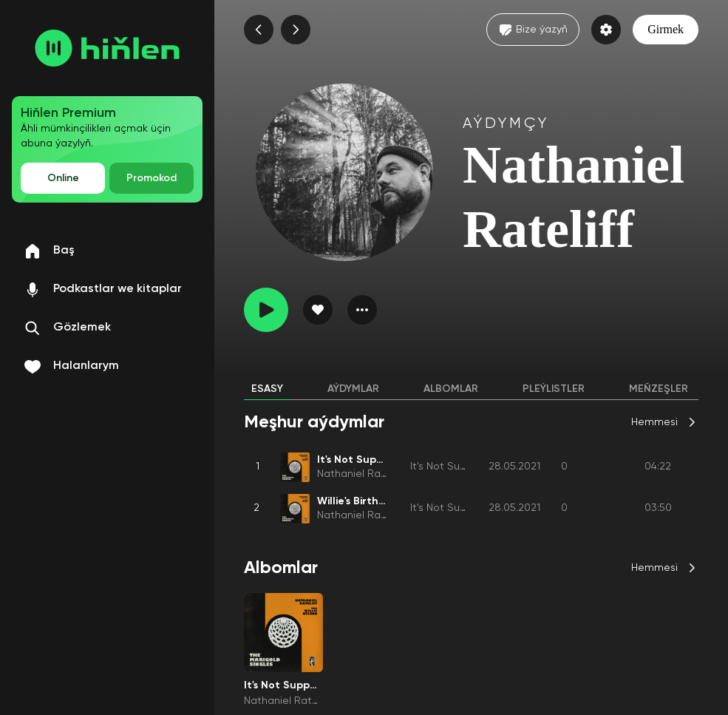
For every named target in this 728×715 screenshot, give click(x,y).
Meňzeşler (659, 389)
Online (63, 178)
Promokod (152, 178)
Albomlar (451, 389)
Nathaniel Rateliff (359, 474)
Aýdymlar (353, 389)
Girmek (666, 29)
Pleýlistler (554, 389)
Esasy (267, 389)
